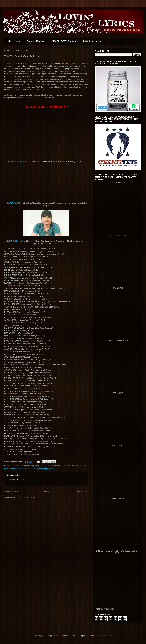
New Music (34, 469)
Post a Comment (17, 480)
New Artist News (11, 469)
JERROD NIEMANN (15, 241)
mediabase (67, 466)
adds (13, 466)
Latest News (13, 41)
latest (47, 466)
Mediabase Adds (79, 466)
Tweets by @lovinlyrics (104, 609)
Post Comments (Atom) (26, 497)
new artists (24, 469)
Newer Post (11, 492)
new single (44, 469)
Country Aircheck (23, 466)
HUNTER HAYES (13, 203)
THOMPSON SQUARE (17, 162)
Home (47, 492)
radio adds (54, 469)
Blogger (108, 636)
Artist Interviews (92, 41)
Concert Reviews (36, 41)
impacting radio (38, 466)
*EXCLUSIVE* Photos (64, 41)
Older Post (82, 492)
